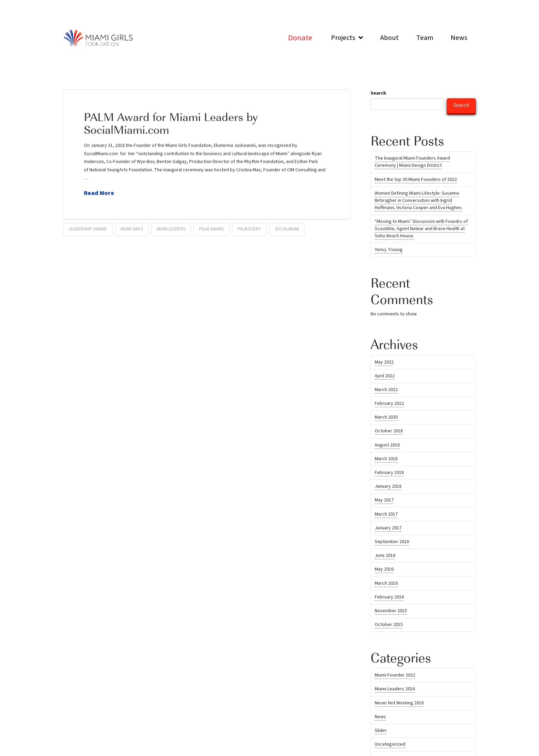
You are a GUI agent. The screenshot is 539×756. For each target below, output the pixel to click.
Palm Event (249, 229)
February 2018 (389, 473)
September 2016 (392, 542)
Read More (99, 193)
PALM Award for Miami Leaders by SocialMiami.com (171, 123)
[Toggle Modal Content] (300, 38)
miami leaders (171, 229)
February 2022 (389, 403)
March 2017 (386, 514)
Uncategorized (390, 744)
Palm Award (211, 229)
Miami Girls (132, 229)
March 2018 (386, 459)
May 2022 (384, 362)
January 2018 (388, 486)
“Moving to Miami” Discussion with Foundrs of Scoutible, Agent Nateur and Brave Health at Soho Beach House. (421, 229)
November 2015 (391, 611)
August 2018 (387, 445)
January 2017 (388, 528)
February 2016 (389, 597)
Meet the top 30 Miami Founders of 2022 (416, 180)
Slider (381, 731)
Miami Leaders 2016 (395, 689)
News (380, 717)
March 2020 (386, 417)
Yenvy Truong (389, 250)
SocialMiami (287, 229)
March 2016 (386, 583)
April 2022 (385, 376)
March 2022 (386, 390)
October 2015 (389, 625)
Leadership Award (88, 229)
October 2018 (389, 431)
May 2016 (384, 569)
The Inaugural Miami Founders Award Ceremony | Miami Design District (412, 162)
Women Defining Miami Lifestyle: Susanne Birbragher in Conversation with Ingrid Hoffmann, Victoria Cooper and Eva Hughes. (419, 201)
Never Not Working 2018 (399, 703)
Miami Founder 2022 (395, 675)
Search (378, 93)
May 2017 (384, 500)
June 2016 (385, 555)
